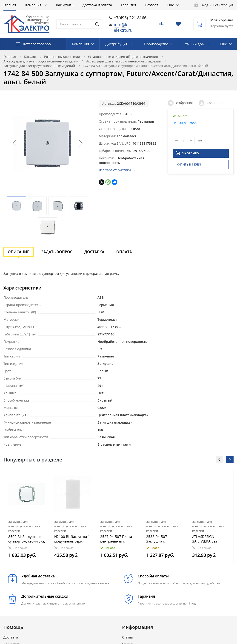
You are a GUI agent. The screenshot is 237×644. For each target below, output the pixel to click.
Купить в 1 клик (189, 166)
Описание (19, 252)
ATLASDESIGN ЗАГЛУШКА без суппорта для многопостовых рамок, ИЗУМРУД (206, 539)
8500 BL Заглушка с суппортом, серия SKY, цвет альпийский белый (27, 539)
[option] (27, 517)
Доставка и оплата (97, 5)
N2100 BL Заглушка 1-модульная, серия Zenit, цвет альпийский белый (73, 539)
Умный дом (195, 44)
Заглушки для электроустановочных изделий (39, 66)
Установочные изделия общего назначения (123, 57)
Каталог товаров (37, 44)
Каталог (30, 57)
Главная (10, 5)
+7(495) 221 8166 (130, 18)
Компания (34, 5)
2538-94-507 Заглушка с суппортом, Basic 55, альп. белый (163, 539)
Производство (156, 44)
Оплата (124, 252)
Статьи (128, 637)
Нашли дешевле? (185, 123)
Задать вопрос (57, 252)
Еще (171, 5)
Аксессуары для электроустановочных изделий (41, 61)
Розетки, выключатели (62, 57)
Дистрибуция (116, 44)
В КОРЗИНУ (188, 155)
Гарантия (129, 5)
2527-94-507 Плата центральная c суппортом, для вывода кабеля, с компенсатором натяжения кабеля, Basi (116, 539)
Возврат (152, 5)
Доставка (94, 252)
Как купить (65, 5)
